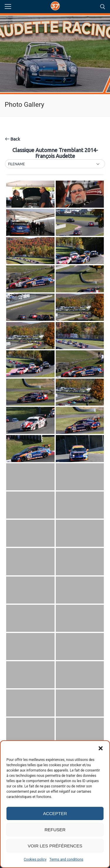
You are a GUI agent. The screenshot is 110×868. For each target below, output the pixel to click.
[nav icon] (8, 7)
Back (12, 139)
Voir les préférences (55, 846)
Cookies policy (35, 859)
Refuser (55, 830)
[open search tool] (103, 7)
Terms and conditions (66, 859)
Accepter (55, 813)
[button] (101, 748)
